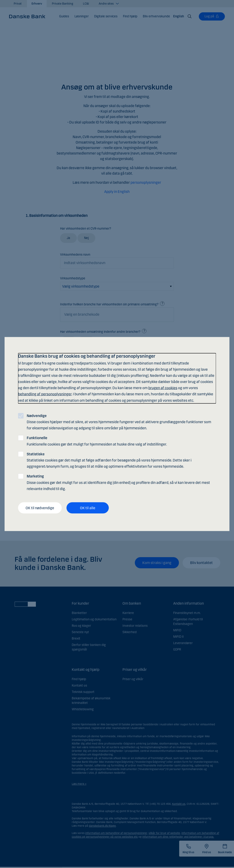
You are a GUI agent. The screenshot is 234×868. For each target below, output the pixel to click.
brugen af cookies (163, 388)
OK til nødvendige (40, 508)
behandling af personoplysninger (45, 394)
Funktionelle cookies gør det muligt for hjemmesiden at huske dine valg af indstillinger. (97, 441)
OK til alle (88, 508)
